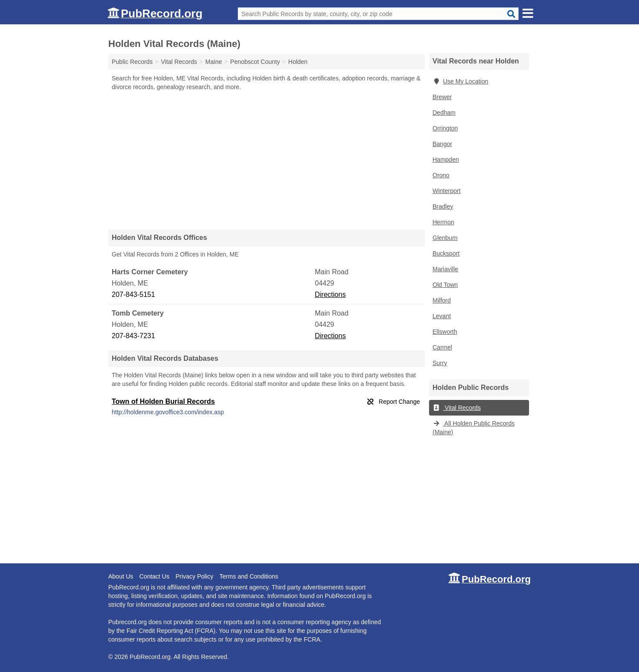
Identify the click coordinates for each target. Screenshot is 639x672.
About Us (121, 576)
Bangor (442, 144)
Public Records (132, 62)
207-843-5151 (133, 294)
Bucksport (446, 253)
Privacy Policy (195, 576)
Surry (440, 363)
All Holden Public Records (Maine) (474, 428)
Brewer (442, 97)
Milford (442, 300)
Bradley (443, 206)
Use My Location (460, 81)
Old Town (445, 285)
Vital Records (457, 408)
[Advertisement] (266, 160)
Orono (441, 175)
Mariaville (445, 269)
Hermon (443, 222)
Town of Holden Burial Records (163, 401)
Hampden (446, 160)
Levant (442, 316)
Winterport (447, 191)
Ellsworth (445, 332)
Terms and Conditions (249, 576)
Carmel (442, 347)
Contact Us (154, 576)
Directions (330, 294)
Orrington (445, 128)
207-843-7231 (133, 336)
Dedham (444, 113)
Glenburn (445, 238)
